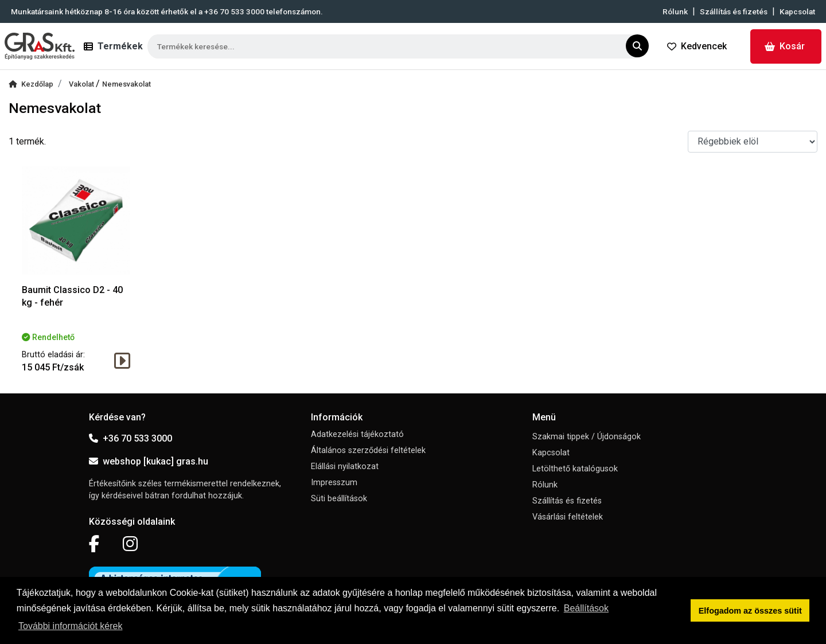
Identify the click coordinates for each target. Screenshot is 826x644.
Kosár (785, 46)
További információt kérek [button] (70, 626)
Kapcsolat (797, 11)
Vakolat (82, 84)
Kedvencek (697, 46)
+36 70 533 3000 (130, 438)
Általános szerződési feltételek (368, 450)
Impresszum (334, 483)
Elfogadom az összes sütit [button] (750, 611)
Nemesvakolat (126, 84)
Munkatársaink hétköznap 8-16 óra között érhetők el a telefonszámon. (167, 11)
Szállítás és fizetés (734, 11)
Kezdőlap (31, 84)
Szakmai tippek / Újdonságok (587, 437)
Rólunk (675, 11)
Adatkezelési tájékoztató (357, 434)
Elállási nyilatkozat (345, 467)
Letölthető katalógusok (575, 469)
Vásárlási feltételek (568, 517)
